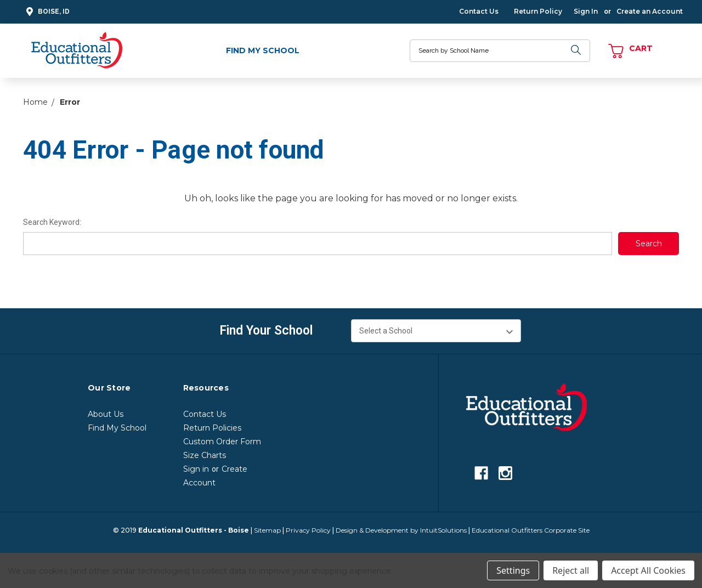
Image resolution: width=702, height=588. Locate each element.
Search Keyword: (52, 222)
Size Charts (205, 455)
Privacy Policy (308, 530)
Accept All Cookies (648, 570)
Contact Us (479, 11)
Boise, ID (46, 12)
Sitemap (267, 530)
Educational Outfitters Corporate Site (531, 530)
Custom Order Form (222, 442)
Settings (513, 570)
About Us (106, 414)
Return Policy (538, 11)
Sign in (196, 469)
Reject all (571, 570)
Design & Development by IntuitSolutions (401, 530)
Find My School (263, 50)
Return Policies (212, 428)
